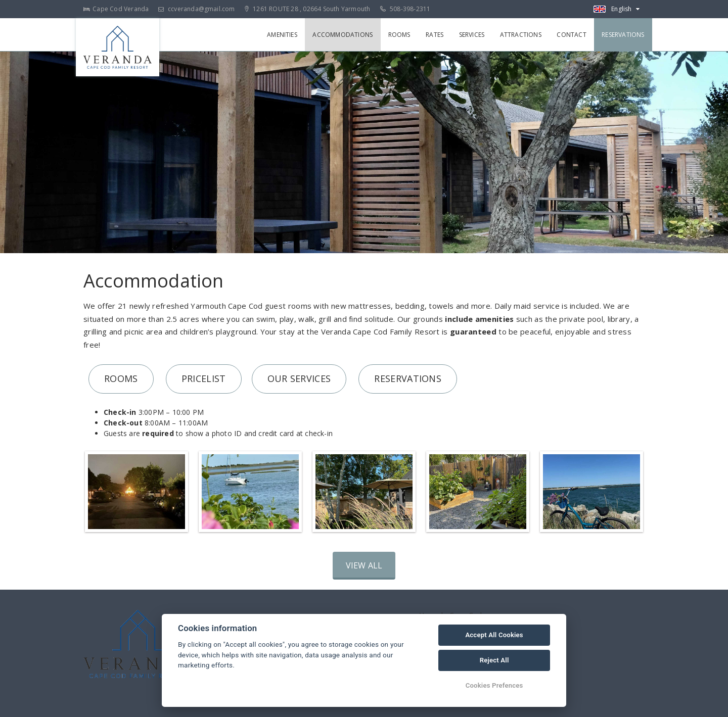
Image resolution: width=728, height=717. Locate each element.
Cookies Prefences (494, 685)
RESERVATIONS (408, 378)
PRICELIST (204, 378)
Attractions (521, 35)
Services (473, 35)
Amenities (284, 35)
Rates (436, 35)
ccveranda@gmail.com (197, 9)
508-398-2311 (405, 9)
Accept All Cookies (494, 635)
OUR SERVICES (299, 378)
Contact (572, 35)
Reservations (623, 35)
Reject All (494, 660)
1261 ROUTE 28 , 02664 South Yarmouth (307, 9)
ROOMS (121, 378)
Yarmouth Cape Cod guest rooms (251, 306)
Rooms (401, 35)
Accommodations (345, 35)
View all (364, 565)
